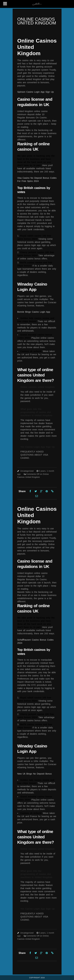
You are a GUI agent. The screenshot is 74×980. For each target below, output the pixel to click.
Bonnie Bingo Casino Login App (34, 312)
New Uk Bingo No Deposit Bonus (35, 774)
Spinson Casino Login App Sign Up (36, 92)
